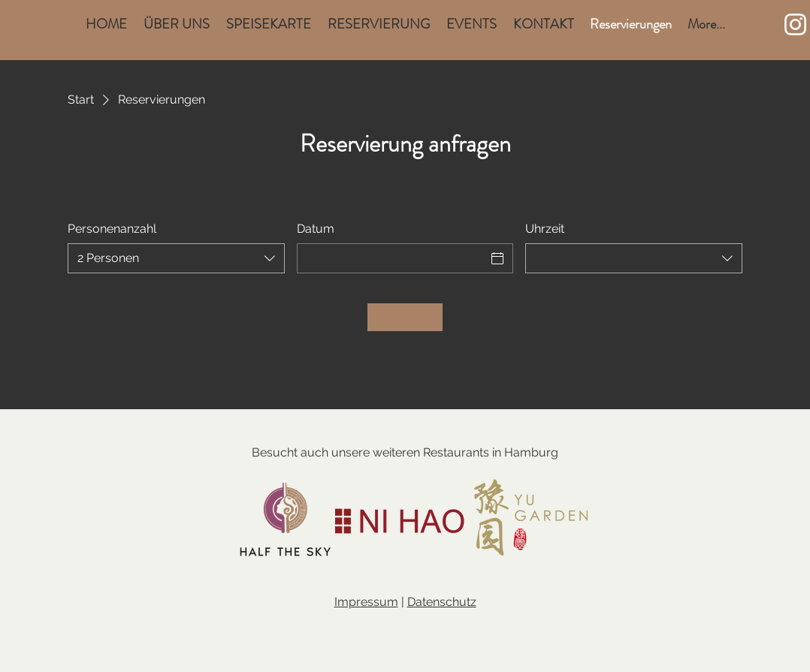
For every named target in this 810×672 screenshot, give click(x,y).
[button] (761, 25)
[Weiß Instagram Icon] (795, 24)
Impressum (366, 602)
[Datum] (392, 258)
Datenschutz (442, 602)
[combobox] (176, 258)
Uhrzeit (545, 229)
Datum (316, 229)
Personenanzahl (112, 229)
